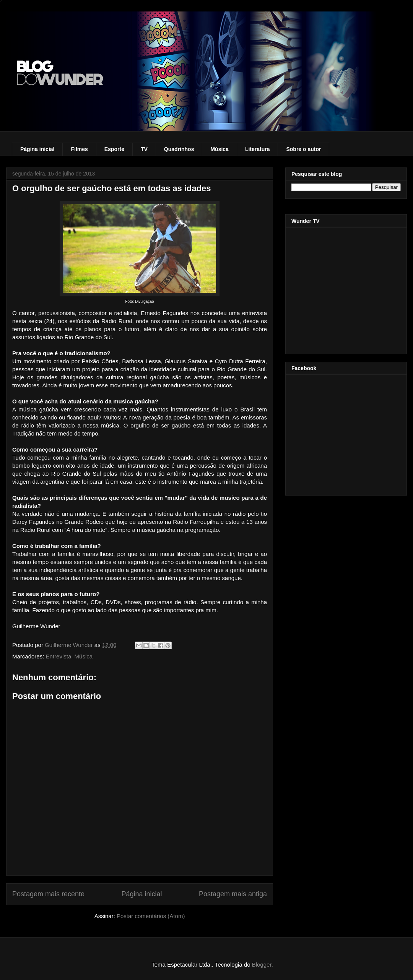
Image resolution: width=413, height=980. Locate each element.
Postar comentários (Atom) (151, 916)
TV (144, 149)
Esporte (114, 149)
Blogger (262, 965)
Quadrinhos (179, 149)
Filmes (79, 149)
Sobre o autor (303, 149)
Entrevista (59, 656)
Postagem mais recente (48, 894)
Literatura (258, 149)
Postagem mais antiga (233, 894)
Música (219, 149)
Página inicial (37, 149)
